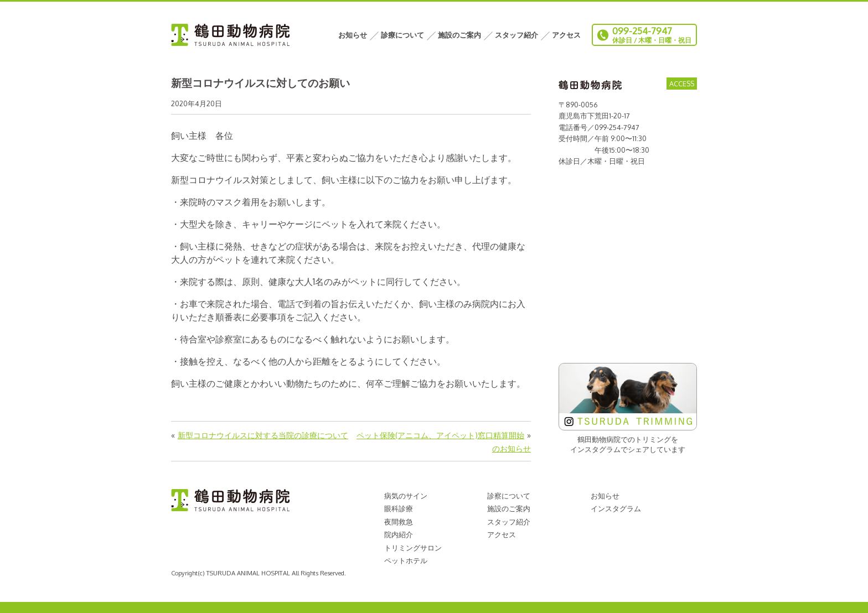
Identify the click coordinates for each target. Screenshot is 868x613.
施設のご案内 (459, 35)
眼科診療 (399, 508)
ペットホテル (406, 560)
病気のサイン (406, 496)
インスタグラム (616, 508)
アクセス (566, 35)
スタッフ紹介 (516, 35)
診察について (509, 496)
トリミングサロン (413, 548)
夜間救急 (399, 522)
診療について (402, 35)
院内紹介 (399, 534)
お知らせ (353, 35)
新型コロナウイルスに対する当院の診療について (263, 435)
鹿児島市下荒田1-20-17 (594, 116)
